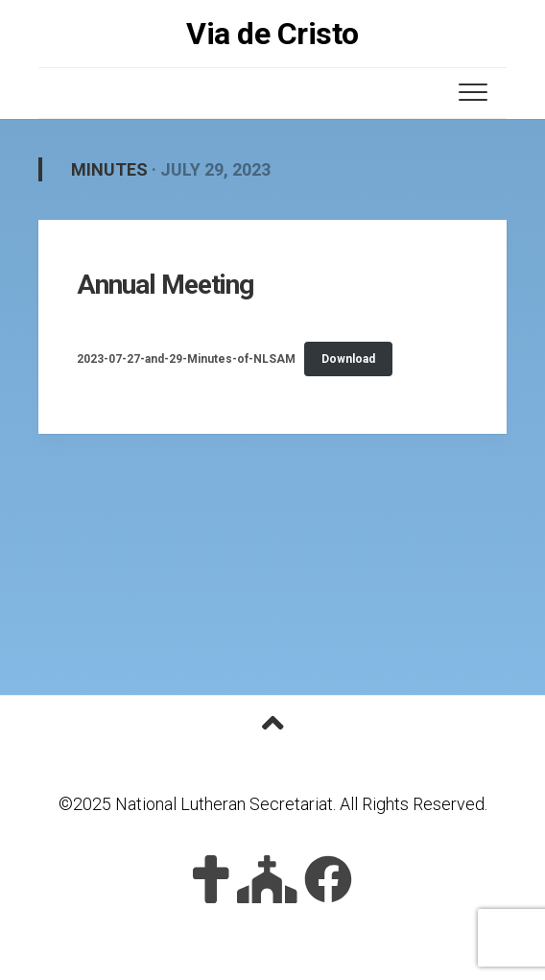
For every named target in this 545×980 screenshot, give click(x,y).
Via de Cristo (272, 34)
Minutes (109, 169)
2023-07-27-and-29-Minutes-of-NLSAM (186, 359)
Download (348, 359)
